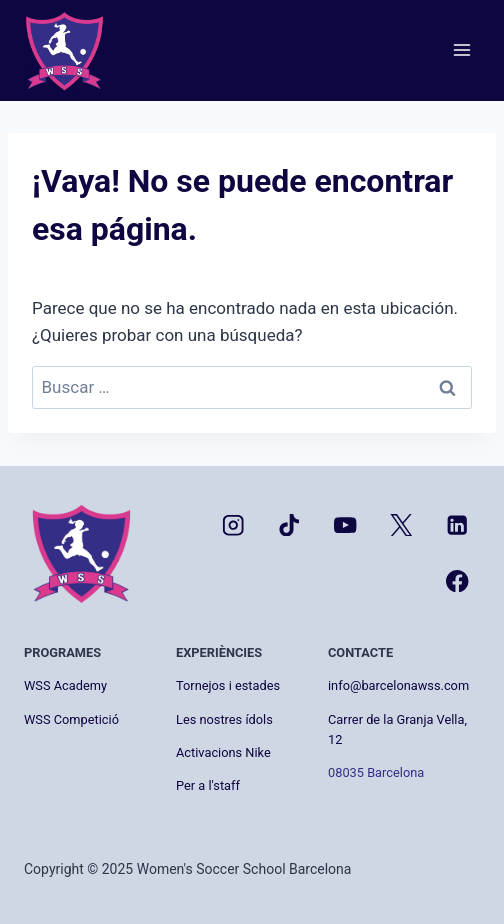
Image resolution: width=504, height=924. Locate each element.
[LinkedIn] (457, 524)
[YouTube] (345, 524)
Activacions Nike (223, 752)
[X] (401, 524)
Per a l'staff (208, 785)
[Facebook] (457, 581)
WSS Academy (65, 685)
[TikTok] (289, 524)
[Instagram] (233, 524)
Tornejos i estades (228, 685)
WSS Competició (71, 719)
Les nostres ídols (224, 719)
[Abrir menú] (461, 50)
